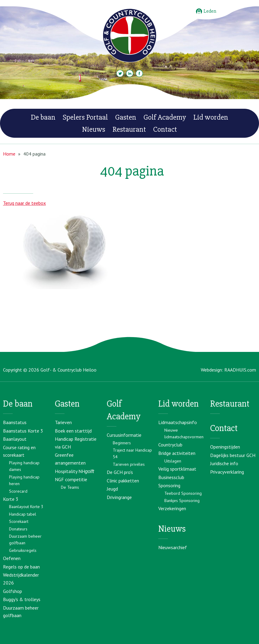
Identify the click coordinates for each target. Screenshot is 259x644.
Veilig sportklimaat (177, 469)
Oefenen (12, 558)
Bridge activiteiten (177, 453)
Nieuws (94, 129)
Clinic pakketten (123, 481)
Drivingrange (119, 497)
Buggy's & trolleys (22, 599)
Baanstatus (15, 422)
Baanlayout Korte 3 (26, 507)
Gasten (126, 117)
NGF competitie (71, 479)
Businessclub (171, 477)
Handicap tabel (23, 514)
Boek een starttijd (73, 431)
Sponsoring (169, 485)
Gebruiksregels (23, 550)
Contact (165, 129)
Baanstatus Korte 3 (23, 431)
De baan (43, 117)
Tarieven (63, 422)
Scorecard (18, 491)
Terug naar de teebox (24, 203)
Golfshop (13, 591)
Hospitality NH (74, 471)
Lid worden (211, 117)
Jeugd (112, 489)
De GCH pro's (120, 472)
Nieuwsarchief (173, 547)
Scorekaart (19, 521)
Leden (206, 11)
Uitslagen (173, 461)
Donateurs (18, 529)
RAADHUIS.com (240, 370)
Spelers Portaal (85, 117)
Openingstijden (225, 447)
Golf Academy (165, 117)
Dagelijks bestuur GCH (233, 455)
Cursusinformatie (124, 435)
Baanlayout (15, 439)
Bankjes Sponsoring (182, 501)
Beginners (122, 443)
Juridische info (224, 463)
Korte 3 (11, 499)
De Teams (70, 487)
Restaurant (129, 129)
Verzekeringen (172, 508)
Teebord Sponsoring (183, 493)
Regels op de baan (21, 567)
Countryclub (170, 445)
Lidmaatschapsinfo (178, 422)
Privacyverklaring (227, 472)
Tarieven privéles (129, 464)
